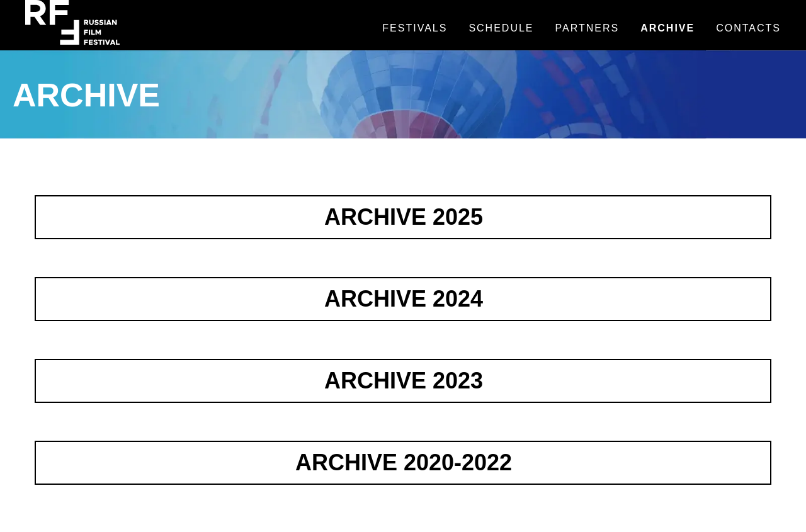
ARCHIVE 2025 (404, 217)
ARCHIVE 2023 (404, 381)
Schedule (501, 28)
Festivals (415, 28)
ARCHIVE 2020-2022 (404, 462)
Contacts (748, 28)
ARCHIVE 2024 (404, 299)
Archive (667, 28)
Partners (587, 28)
